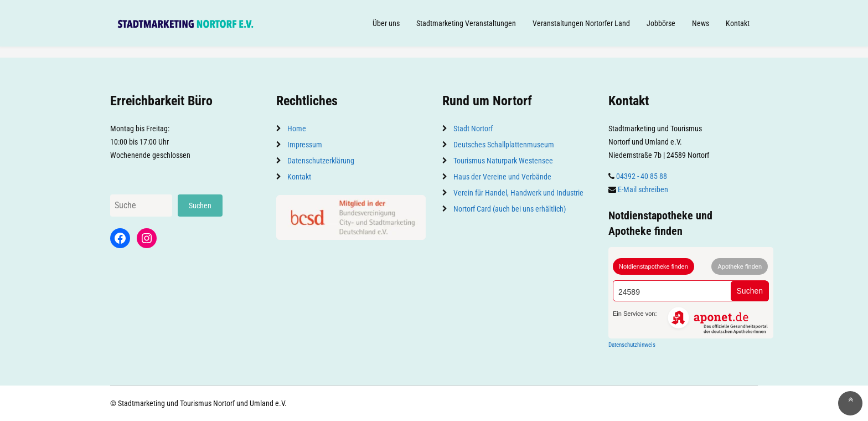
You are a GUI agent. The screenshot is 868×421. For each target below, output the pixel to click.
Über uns (386, 23)
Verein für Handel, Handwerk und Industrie (518, 193)
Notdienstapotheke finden (653, 266)
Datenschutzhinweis (632, 345)
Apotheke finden (740, 266)
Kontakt (738, 23)
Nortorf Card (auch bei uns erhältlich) (510, 209)
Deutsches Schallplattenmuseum (504, 145)
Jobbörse (661, 23)
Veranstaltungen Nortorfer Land (581, 23)
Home (297, 129)
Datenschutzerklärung (321, 161)
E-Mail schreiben (643, 189)
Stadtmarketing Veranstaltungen (466, 23)
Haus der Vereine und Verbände (502, 177)
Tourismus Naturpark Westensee (503, 161)
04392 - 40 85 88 (642, 176)
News (701, 23)
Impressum (305, 145)
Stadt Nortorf (473, 129)
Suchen (200, 206)
